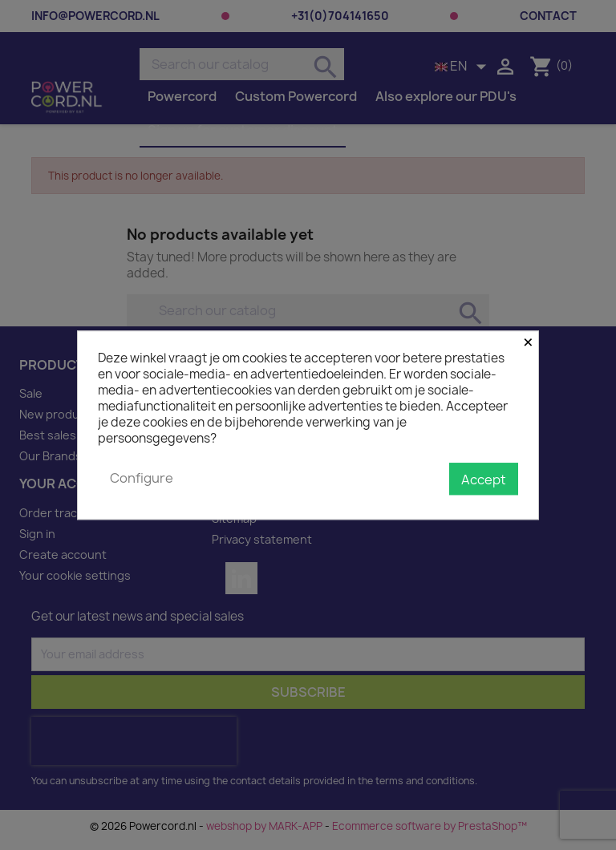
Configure (142, 478)
